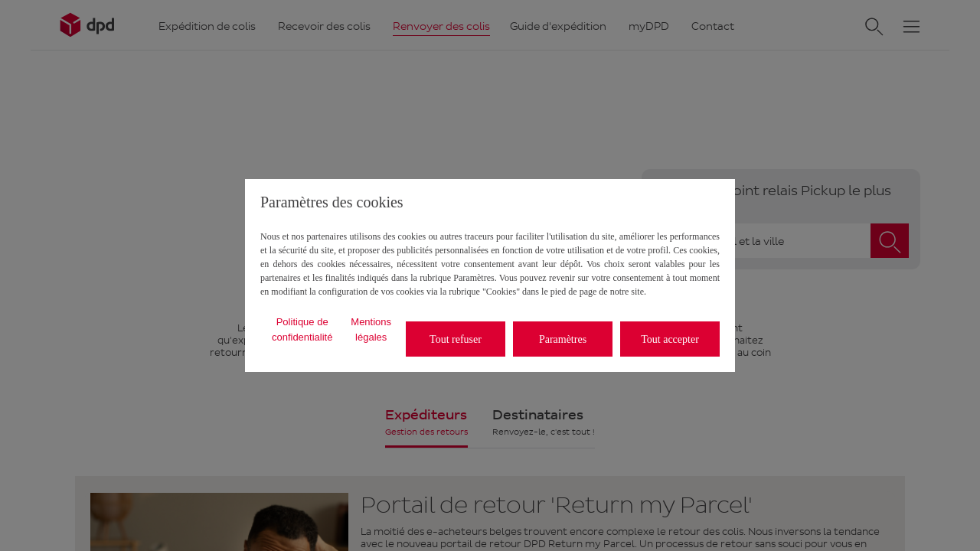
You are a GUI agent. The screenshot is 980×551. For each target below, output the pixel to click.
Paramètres (563, 339)
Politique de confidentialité (302, 329)
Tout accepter (670, 339)
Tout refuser (456, 339)
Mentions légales (371, 329)
